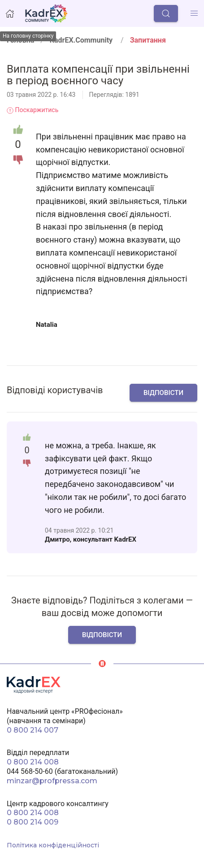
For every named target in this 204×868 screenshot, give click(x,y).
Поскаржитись (33, 110)
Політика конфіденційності (53, 845)
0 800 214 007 (33, 730)
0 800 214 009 (33, 822)
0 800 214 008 (33, 762)
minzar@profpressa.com (52, 781)
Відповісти (163, 393)
